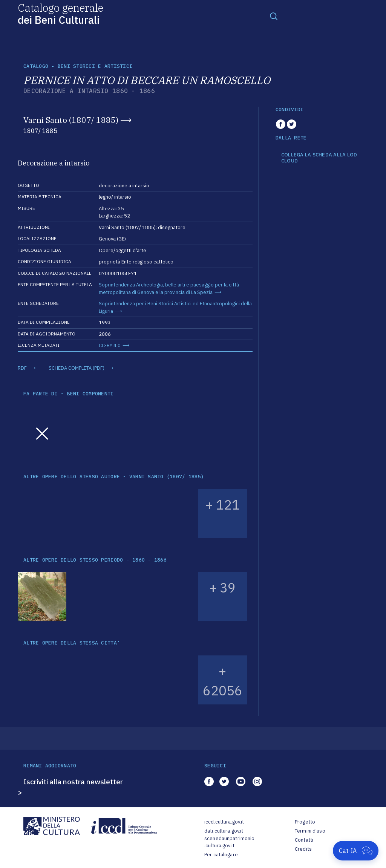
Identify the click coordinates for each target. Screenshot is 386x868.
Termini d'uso (310, 831)
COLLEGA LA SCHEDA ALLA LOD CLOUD (319, 158)
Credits (303, 849)
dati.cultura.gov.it (224, 831)
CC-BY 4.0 (110, 345)
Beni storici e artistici (95, 66)
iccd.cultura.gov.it (224, 822)
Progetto (305, 822)
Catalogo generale (61, 13)
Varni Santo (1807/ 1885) (71, 120)
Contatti (304, 840)
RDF (22, 368)
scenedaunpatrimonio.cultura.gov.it (229, 842)
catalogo (36, 66)
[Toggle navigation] (274, 16)
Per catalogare (221, 855)
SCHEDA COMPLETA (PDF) (77, 368)
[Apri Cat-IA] (356, 851)
